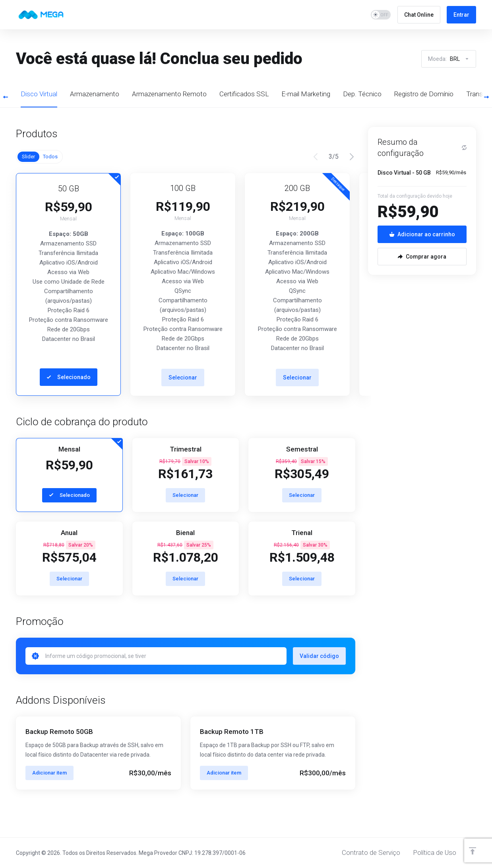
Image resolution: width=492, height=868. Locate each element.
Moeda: (449, 59)
